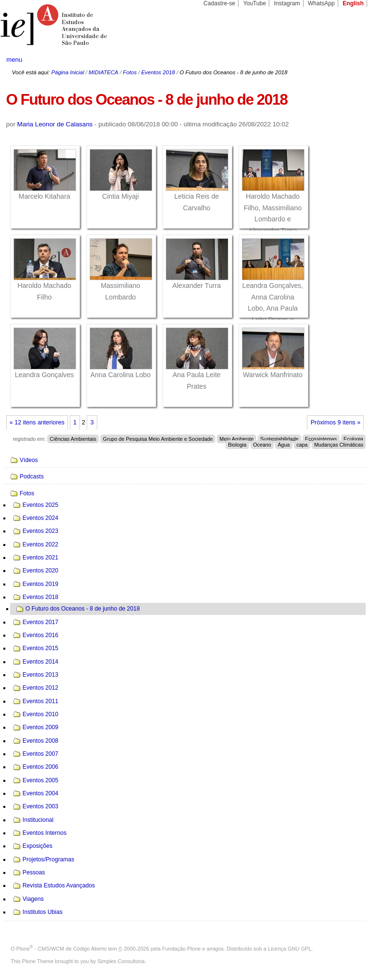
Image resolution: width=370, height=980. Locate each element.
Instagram (287, 3)
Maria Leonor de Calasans (55, 124)
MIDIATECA (103, 72)
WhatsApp (321, 3)
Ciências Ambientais (73, 439)
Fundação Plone (182, 949)
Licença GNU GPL (290, 949)
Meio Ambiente (236, 439)
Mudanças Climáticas (339, 445)
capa (302, 445)
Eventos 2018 (158, 72)
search (344, 60)
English (353, 3)
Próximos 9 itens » (336, 422)
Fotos (130, 72)
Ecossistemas (321, 439)
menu (14, 60)
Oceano (262, 445)
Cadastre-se (219, 3)
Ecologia (353, 439)
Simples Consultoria (121, 961)
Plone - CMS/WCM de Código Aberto (62, 949)
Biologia (237, 445)
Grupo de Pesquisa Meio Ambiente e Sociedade (158, 439)
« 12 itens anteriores (37, 422)
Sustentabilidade (279, 439)
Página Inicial (67, 72)
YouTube (255, 3)
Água (284, 445)
